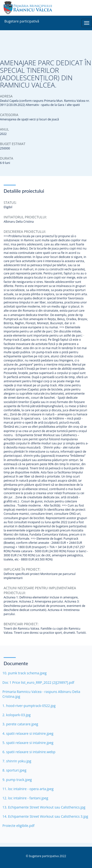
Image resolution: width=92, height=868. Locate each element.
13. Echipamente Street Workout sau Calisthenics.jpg (44, 807)
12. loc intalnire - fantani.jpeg (25, 798)
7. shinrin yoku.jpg (17, 761)
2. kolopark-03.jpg (16, 715)
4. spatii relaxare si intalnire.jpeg (28, 733)
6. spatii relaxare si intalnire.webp (29, 752)
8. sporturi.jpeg (14, 770)
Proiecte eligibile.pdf (18, 826)
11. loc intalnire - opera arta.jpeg (28, 789)
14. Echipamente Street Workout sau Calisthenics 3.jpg (45, 816)
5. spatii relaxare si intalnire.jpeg (28, 743)
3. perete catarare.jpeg (20, 724)
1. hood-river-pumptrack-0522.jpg (29, 706)
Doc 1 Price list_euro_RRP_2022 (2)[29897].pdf (38, 682)
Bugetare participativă (22, 20)
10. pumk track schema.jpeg (24, 673)
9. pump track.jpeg (17, 780)
